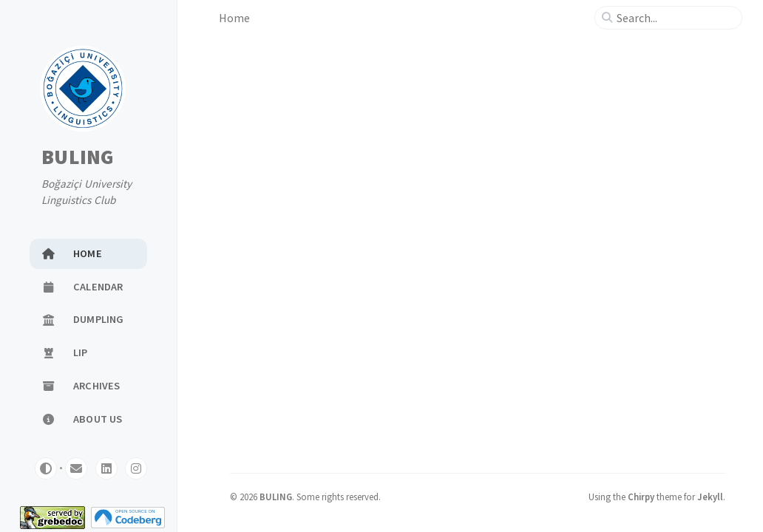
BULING (78, 157)
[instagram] (136, 468)
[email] (76, 468)
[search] (674, 18)
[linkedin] (106, 468)
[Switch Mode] (46, 468)
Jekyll (710, 497)
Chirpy (641, 497)
